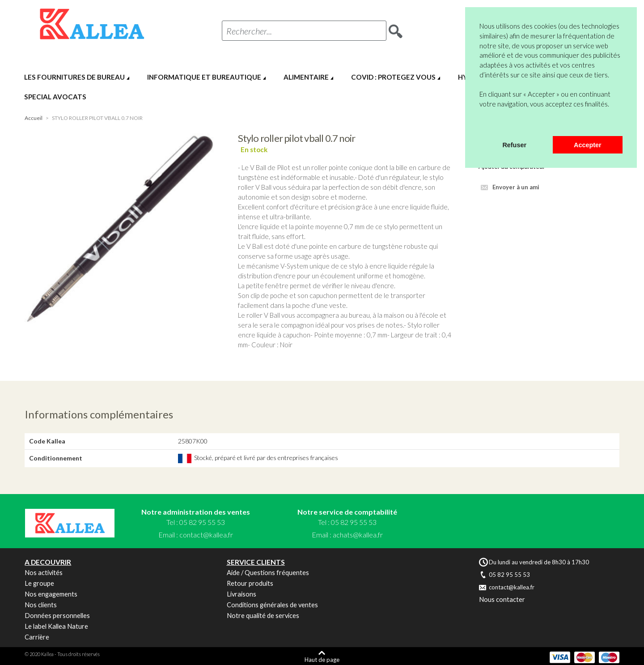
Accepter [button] (588, 145)
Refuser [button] (514, 145)
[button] (481, 124)
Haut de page (322, 659)
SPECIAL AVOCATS (55, 97)
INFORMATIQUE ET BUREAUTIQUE (204, 77)
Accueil (34, 118)
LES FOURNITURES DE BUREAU (74, 77)
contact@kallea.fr (206, 535)
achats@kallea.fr (358, 535)
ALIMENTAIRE (306, 77)
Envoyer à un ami (516, 187)
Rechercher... (249, 31)
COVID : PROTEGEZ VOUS (393, 77)
